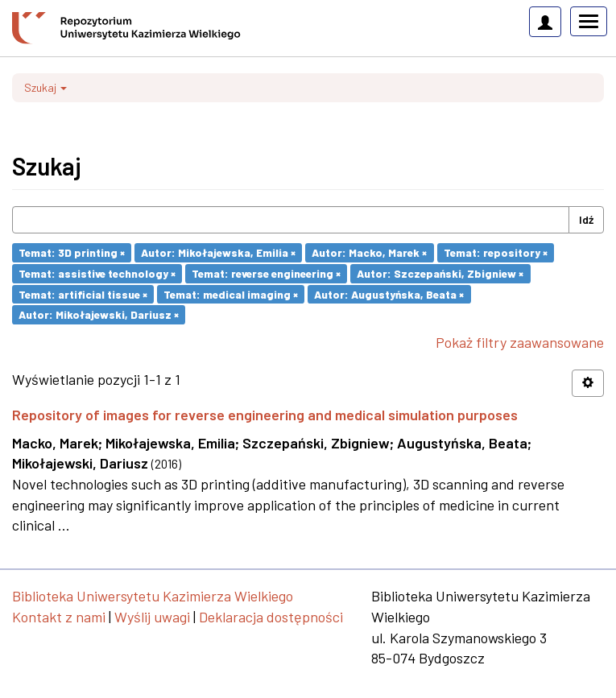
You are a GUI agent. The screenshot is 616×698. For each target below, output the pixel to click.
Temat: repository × (496, 252)
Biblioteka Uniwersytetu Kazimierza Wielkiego (153, 596)
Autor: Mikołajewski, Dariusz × (99, 314)
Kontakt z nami (59, 617)
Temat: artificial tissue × (83, 293)
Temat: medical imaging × (231, 293)
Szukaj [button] (45, 87)
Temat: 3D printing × (72, 252)
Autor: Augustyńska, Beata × (389, 293)
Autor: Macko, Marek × (369, 252)
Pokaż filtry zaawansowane (520, 342)
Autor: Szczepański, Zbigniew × (440, 273)
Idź (586, 219)
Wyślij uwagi (152, 617)
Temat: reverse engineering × (266, 273)
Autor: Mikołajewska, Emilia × (218, 252)
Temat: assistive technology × (97, 273)
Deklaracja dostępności (271, 617)
